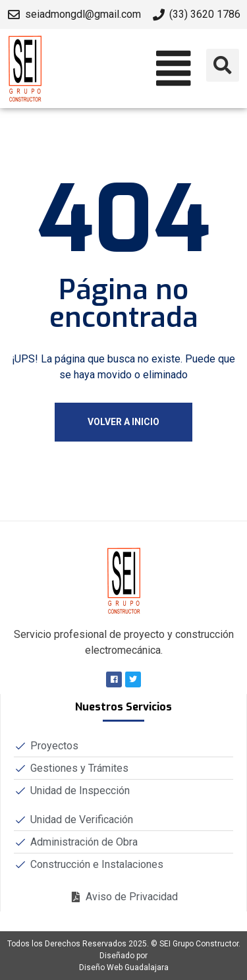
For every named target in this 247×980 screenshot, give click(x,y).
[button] (123, 69)
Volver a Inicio (123, 422)
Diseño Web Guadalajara (124, 967)
